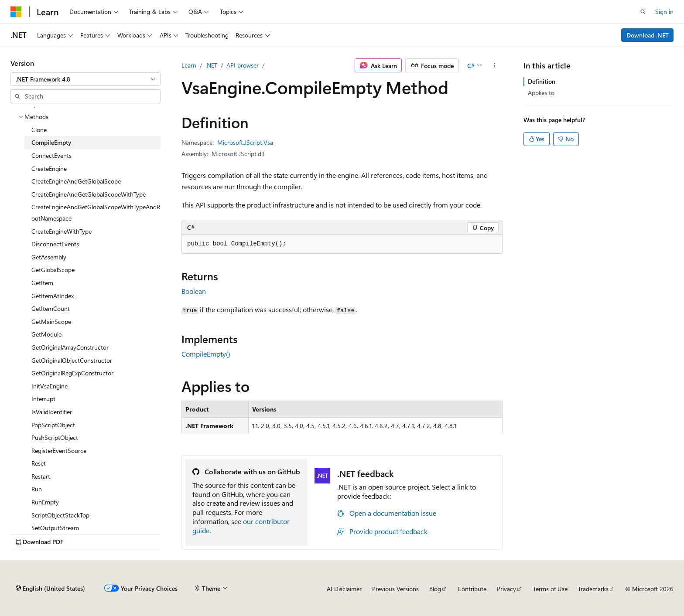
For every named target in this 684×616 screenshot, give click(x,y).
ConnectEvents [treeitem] (51, 155)
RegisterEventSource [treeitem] (59, 451)
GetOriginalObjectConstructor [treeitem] (72, 360)
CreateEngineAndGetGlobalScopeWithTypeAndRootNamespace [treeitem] (96, 213)
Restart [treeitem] (41, 476)
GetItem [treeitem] (42, 283)
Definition (542, 81)
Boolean (194, 291)
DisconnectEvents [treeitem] (55, 244)
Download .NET (648, 35)
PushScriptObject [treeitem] (55, 437)
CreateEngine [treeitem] (49, 168)
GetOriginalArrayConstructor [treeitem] (70, 347)
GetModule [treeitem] (46, 334)
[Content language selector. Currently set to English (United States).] (50, 589)
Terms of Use (550, 589)
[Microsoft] (16, 12)
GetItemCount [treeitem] (51, 308)
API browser (243, 65)
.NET (211, 65)
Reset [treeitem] (39, 463)
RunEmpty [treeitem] (45, 502)
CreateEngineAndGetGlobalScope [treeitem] (76, 181)
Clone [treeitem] (39, 130)
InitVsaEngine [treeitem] (50, 386)
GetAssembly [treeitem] (49, 257)
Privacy (506, 589)
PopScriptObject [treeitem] (53, 425)
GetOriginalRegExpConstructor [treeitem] (72, 373)
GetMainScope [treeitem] (51, 322)
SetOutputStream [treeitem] (55, 528)
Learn (189, 65)
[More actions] (495, 65)
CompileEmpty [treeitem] (51, 142)
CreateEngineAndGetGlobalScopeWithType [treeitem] (89, 194)
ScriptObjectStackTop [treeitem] (60, 515)
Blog (435, 589)
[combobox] (85, 79)
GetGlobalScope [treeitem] (53, 270)
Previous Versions (395, 589)
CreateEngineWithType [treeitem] (62, 231)
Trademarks (593, 589)
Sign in (664, 12)
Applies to (541, 93)
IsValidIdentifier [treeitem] (52, 412)
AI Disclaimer (344, 589)
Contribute (472, 589)
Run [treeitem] (37, 489)
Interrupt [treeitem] (43, 399)
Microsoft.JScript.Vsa (245, 142)
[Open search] (643, 12)
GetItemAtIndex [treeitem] (53, 296)
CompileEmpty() (206, 354)
